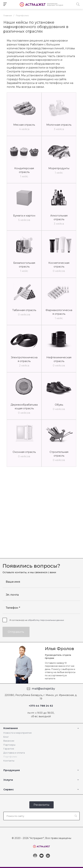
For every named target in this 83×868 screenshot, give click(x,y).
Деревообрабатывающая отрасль (24, 406)
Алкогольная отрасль (59, 217)
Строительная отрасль (59, 454)
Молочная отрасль (59, 125)
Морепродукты (59, 168)
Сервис (9, 789)
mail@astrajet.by (43, 689)
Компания (11, 728)
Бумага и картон (24, 216)
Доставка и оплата (14, 753)
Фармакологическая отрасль (59, 312)
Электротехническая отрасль (24, 359)
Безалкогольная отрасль (24, 265)
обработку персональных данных (46, 620)
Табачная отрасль (24, 310)
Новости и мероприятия (17, 733)
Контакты (9, 761)
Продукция (12, 770)
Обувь (59, 405)
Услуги (8, 780)
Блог (6, 737)
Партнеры (9, 745)
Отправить (16, 632)
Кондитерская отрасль (24, 170)
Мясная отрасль (24, 125)
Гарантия (9, 749)
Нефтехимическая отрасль (59, 359)
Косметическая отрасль (59, 265)
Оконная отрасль (24, 452)
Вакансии (9, 741)
